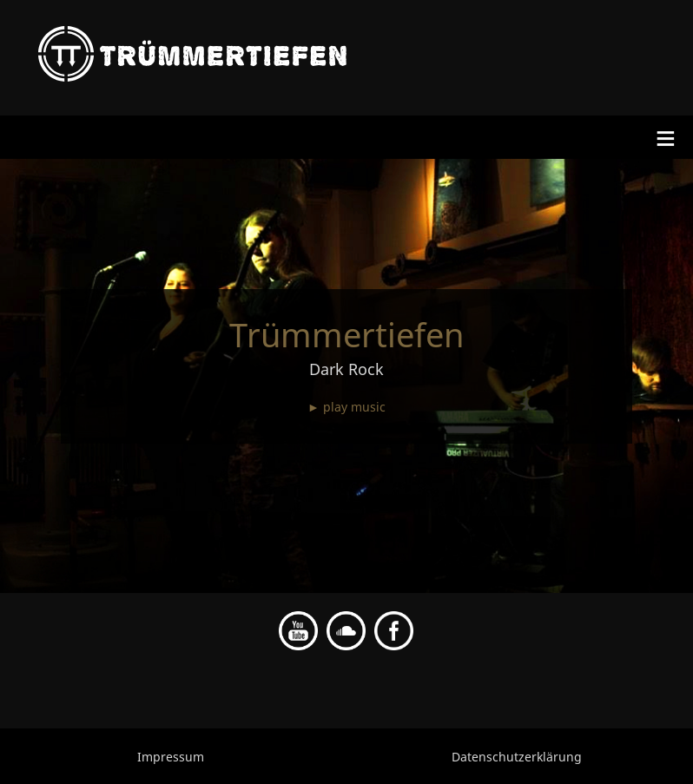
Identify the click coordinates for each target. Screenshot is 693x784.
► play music (346, 407)
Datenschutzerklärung (517, 757)
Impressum (171, 757)
